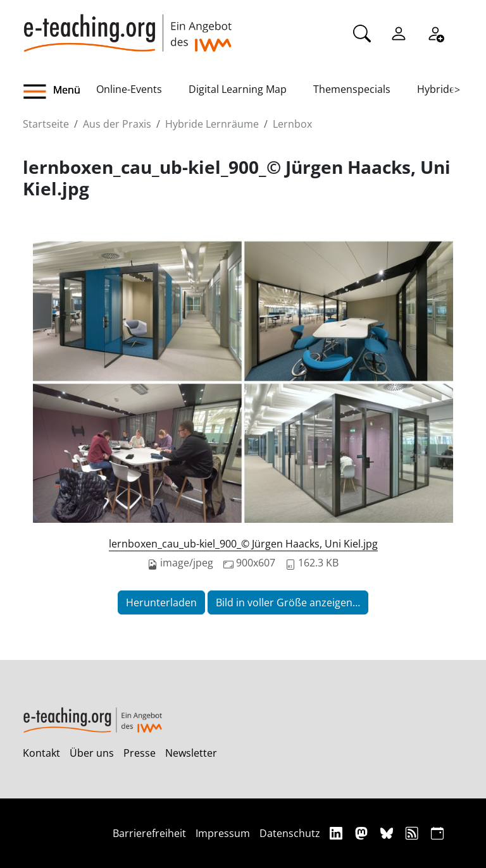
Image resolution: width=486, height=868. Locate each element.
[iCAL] (437, 833)
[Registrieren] (435, 32)
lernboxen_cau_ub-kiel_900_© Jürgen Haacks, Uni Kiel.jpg (243, 544)
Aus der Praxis (117, 124)
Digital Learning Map (238, 89)
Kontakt (41, 753)
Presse (140, 753)
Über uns (92, 753)
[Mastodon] (363, 833)
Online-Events (129, 89)
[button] (59, 92)
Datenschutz (290, 833)
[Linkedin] (338, 833)
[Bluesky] (388, 833)
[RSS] (414, 833)
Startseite (46, 124)
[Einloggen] (399, 32)
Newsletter (191, 753)
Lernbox (292, 124)
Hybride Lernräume (212, 124)
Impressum (223, 833)
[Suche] (362, 32)
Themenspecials (352, 89)
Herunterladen (161, 602)
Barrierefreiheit (149, 833)
